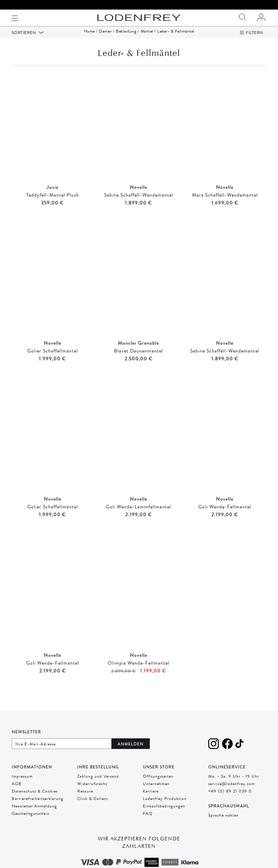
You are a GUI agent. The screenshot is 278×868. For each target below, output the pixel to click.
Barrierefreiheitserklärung (38, 807)
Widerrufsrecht (92, 793)
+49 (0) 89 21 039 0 (230, 800)
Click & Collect (93, 807)
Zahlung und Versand (98, 785)
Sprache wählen (223, 824)
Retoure (85, 800)
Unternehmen (156, 793)
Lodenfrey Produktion (165, 807)
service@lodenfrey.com (232, 793)
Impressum (22, 785)
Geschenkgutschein (31, 822)
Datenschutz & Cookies (35, 800)
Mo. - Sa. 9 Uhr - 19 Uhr (234, 785)
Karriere (151, 800)
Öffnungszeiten (158, 785)
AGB (17, 793)
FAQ (148, 822)
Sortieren (24, 41)
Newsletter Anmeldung (34, 815)
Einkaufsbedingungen (164, 815)
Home (89, 40)
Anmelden (131, 753)
